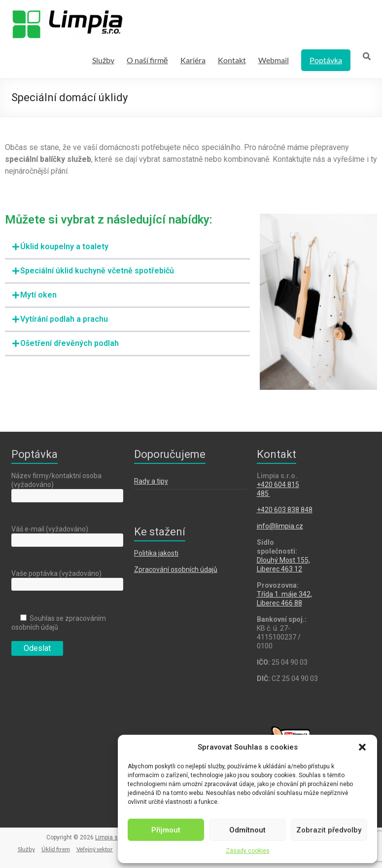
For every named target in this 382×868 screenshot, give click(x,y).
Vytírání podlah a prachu (64, 319)
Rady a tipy (151, 481)
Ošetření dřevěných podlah (69, 343)
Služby (103, 60)
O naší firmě (147, 60)
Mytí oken (38, 295)
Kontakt (232, 60)
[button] (362, 747)
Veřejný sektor (95, 849)
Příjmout (166, 830)
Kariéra (193, 60)
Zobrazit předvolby (329, 830)
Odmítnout (247, 830)
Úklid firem (56, 849)
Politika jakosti (156, 553)
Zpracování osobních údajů (176, 569)
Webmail (274, 60)
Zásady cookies (248, 851)
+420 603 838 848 (285, 510)
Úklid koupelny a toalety (64, 246)
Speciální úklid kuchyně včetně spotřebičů (97, 271)
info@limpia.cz (280, 526)
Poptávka (326, 60)
